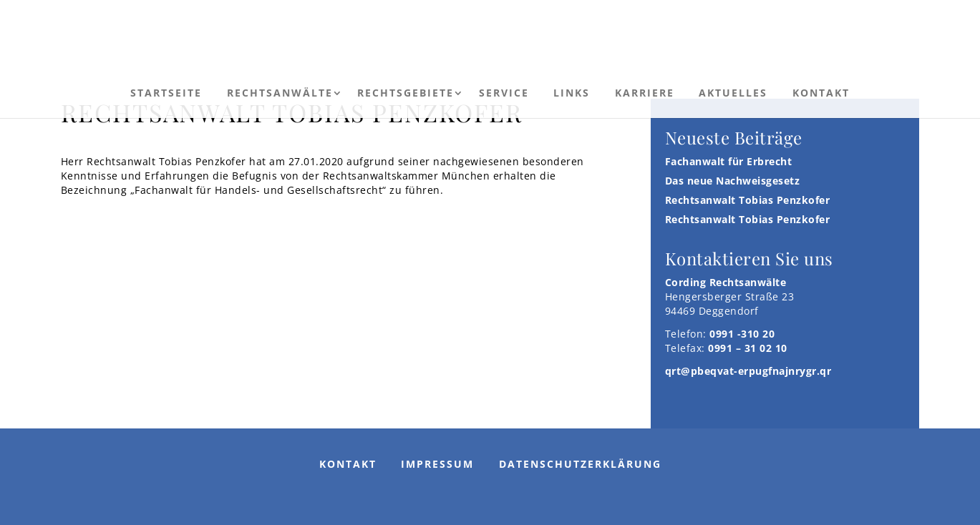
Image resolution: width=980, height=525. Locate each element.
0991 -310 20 (742, 334)
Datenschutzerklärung (580, 464)
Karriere (645, 93)
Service (504, 93)
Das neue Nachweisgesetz (733, 181)
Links (572, 93)
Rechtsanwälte (280, 93)
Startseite (166, 93)
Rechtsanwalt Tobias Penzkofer (748, 200)
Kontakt (821, 93)
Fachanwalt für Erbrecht (729, 161)
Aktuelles (733, 93)
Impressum (437, 464)
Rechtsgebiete (406, 93)
